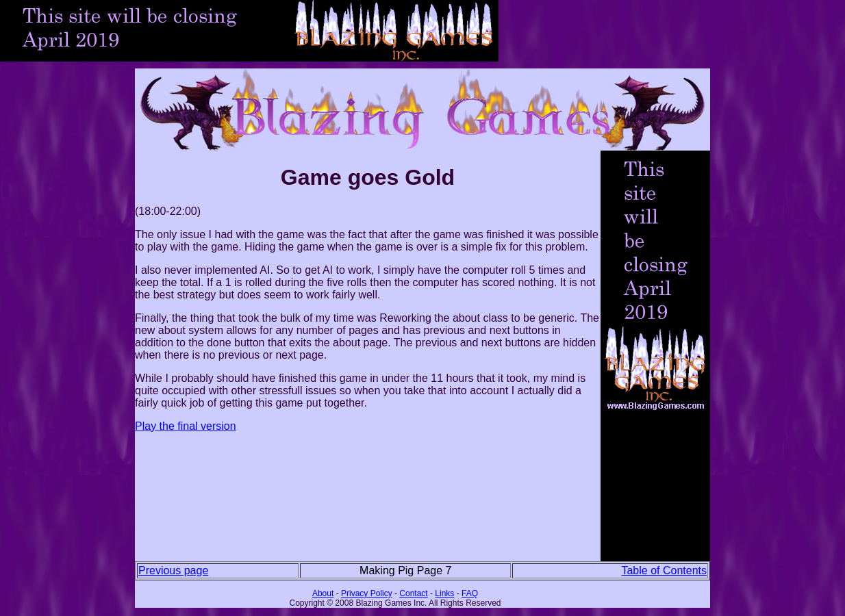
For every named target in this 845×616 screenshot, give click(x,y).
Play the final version (186, 426)
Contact (413, 593)
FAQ (470, 593)
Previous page (173, 570)
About (323, 593)
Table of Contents (664, 570)
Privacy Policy (367, 593)
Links (444, 593)
